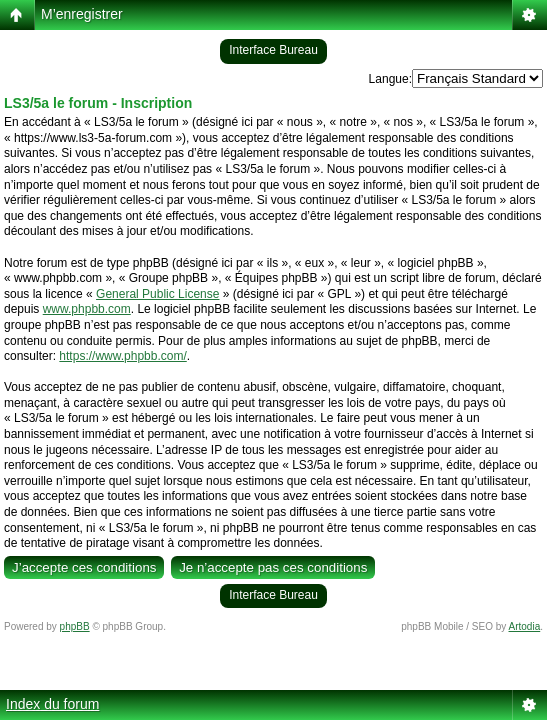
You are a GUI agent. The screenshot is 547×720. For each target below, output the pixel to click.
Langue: (390, 79)
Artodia (525, 626)
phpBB (75, 626)
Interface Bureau (273, 50)
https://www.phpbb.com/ (122, 356)
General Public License (157, 294)
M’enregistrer (82, 14)
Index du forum (52, 704)
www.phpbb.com (87, 309)
